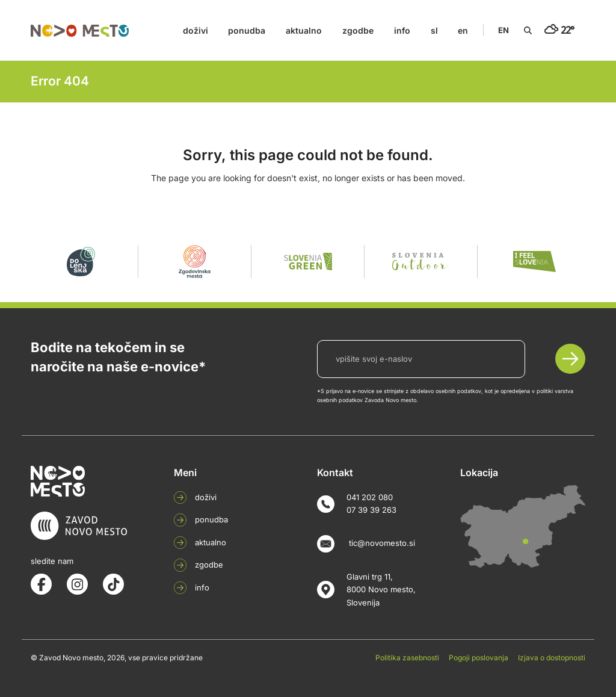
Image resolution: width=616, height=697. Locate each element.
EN (504, 30)
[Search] (528, 30)
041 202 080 (370, 497)
